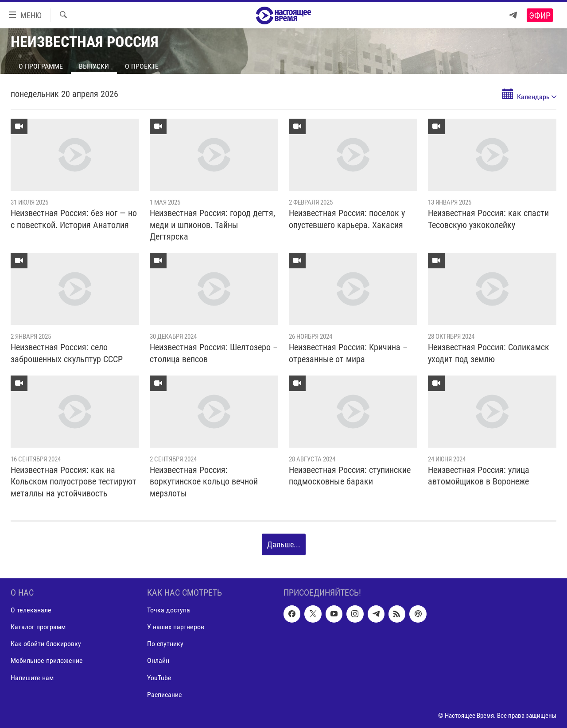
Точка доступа (169, 610)
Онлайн (158, 660)
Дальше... (284, 544)
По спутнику (165, 644)
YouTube (159, 677)
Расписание (165, 695)
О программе (41, 66)
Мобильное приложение (47, 660)
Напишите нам (32, 677)
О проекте (142, 66)
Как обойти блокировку (46, 644)
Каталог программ (38, 627)
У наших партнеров (176, 627)
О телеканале (31, 610)
